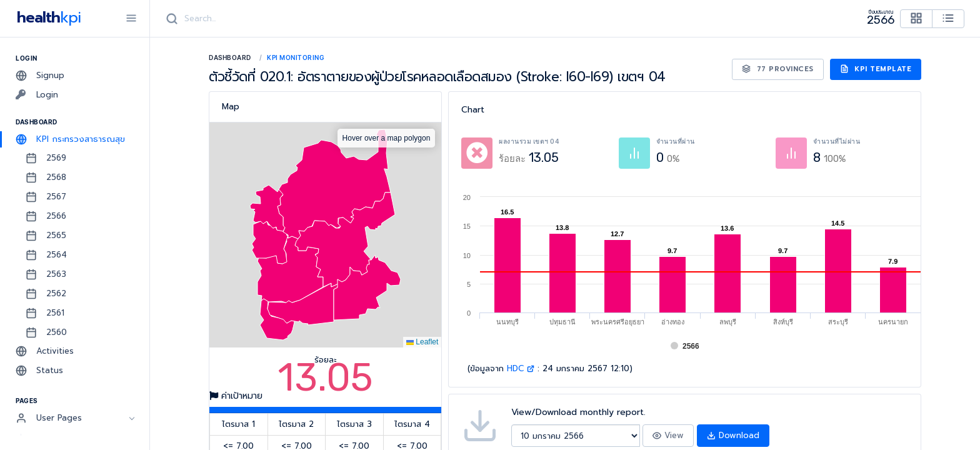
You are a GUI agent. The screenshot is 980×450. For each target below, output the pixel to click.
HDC (521, 368)
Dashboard (230, 57)
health (47, 17)
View (668, 435)
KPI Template (876, 69)
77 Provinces (778, 69)
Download (733, 435)
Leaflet (422, 342)
